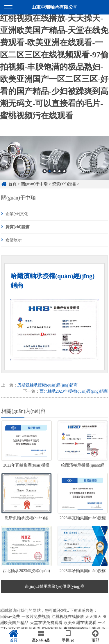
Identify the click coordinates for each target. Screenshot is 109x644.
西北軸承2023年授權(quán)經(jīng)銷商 (74, 391)
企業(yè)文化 (17, 214)
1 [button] (45, 171)
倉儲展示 (14, 240)
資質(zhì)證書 (64, 184)
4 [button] (59, 171)
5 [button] (64, 171)
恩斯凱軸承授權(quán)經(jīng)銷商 (48, 385)
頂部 (95, 636)
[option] (54, 158)
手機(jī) (68, 636)
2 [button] (50, 171)
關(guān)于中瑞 (34, 184)
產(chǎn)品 (41, 636)
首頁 (12, 184)
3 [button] (54, 171)
